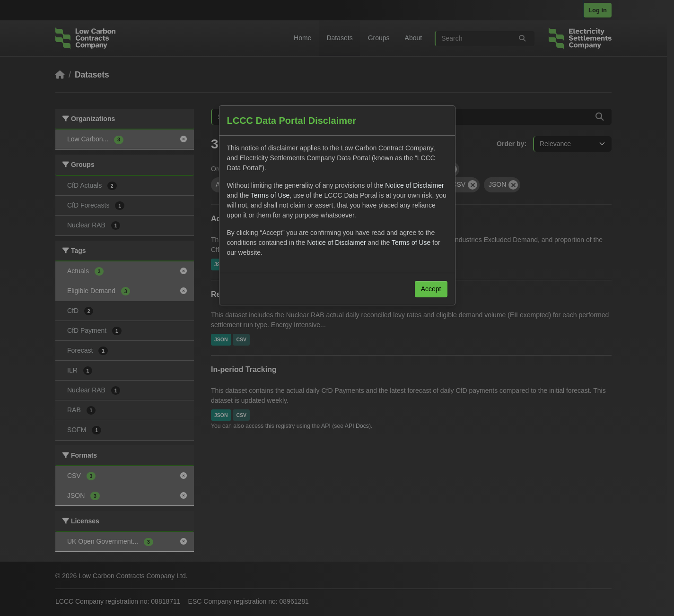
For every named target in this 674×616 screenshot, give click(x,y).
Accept (431, 289)
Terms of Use (270, 195)
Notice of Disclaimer (414, 185)
